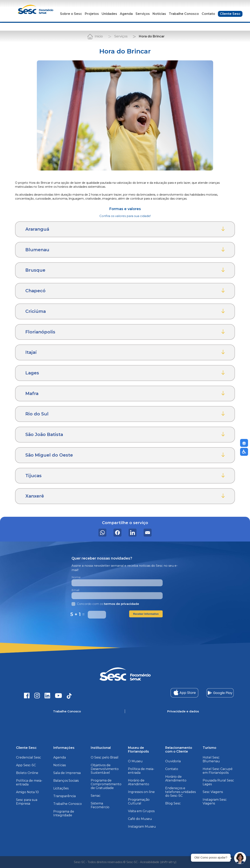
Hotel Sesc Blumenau (211, 759)
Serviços (143, 14)
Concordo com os (105, 604)
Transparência (64, 796)
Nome (76, 577)
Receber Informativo (146, 614)
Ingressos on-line (141, 792)
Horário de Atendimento (139, 782)
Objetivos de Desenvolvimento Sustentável (105, 769)
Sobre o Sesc (71, 14)
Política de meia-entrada (29, 782)
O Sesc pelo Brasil (105, 757)
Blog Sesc (173, 803)
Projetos (92, 14)
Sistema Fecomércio (100, 805)
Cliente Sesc (230, 14)
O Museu (135, 761)
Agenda (126, 14)
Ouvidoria (173, 761)
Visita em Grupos (141, 811)
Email (75, 590)
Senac (96, 796)
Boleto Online (27, 773)
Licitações (61, 788)
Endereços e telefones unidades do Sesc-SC (180, 792)
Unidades (109, 14)
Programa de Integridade (64, 813)
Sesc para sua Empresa (27, 802)
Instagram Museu (142, 827)
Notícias (159, 14)
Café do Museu (140, 819)
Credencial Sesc (29, 757)
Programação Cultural (139, 801)
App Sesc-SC (26, 765)
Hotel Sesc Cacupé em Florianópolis (218, 771)
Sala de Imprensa (67, 773)
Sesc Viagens (213, 792)
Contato (208, 14)
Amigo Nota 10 (27, 792)
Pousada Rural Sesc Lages (218, 782)
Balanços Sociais (66, 781)
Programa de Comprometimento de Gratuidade (106, 784)
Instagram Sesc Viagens (215, 801)
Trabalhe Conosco (184, 14)
